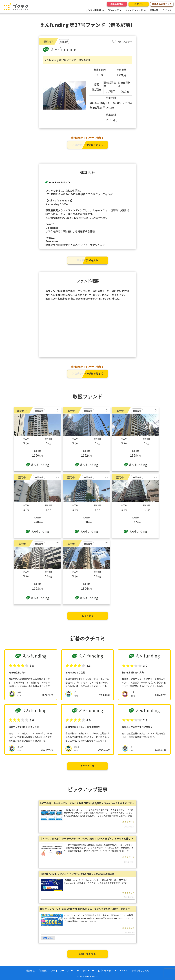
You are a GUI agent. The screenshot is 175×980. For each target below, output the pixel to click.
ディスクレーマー (85, 970)
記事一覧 (154, 10)
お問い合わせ (104, 970)
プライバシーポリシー (62, 970)
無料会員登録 (117, 4)
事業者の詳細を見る (87, 260)
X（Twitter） (121, 970)
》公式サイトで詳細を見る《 (87, 145)
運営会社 (30, 970)
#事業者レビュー (48, 938)
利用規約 (43, 970)
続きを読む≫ (128, 822)
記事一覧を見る (87, 954)
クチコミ (167, 10)
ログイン (139, 4)
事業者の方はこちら (162, 4)
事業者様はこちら (140, 970)
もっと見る (87, 616)
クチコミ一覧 (87, 766)
